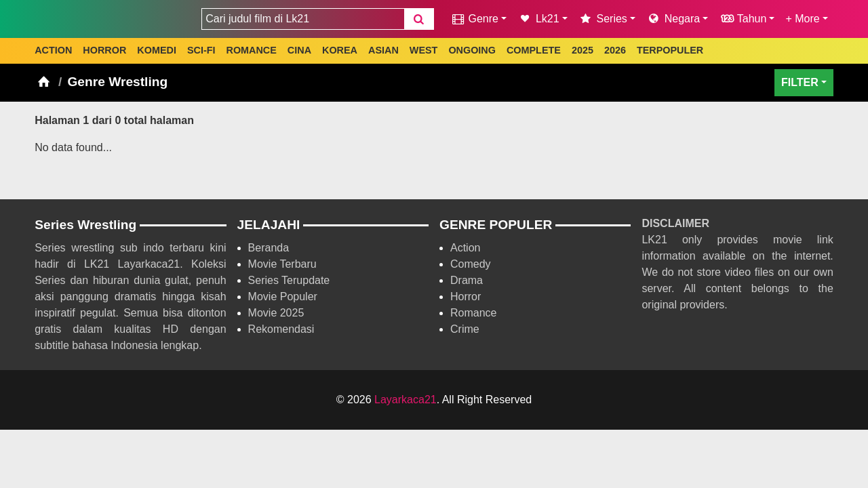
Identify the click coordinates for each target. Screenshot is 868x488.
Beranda (269, 248)
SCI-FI (201, 50)
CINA (299, 50)
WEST (424, 50)
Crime (465, 329)
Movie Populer (283, 297)
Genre (474, 19)
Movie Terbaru (282, 264)
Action (465, 248)
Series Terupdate (289, 280)
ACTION (53, 50)
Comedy (471, 264)
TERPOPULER (670, 50)
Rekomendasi (281, 329)
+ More (802, 19)
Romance (473, 313)
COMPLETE (534, 50)
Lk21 (538, 19)
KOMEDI (157, 50)
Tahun (743, 19)
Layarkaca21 (406, 400)
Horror (466, 297)
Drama (467, 280)
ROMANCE (251, 50)
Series (603, 19)
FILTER (800, 82)
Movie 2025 (276, 313)
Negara (673, 19)
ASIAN (383, 50)
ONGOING (472, 50)
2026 (615, 50)
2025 (583, 50)
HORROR (104, 50)
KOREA (340, 50)
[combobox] (303, 19)
